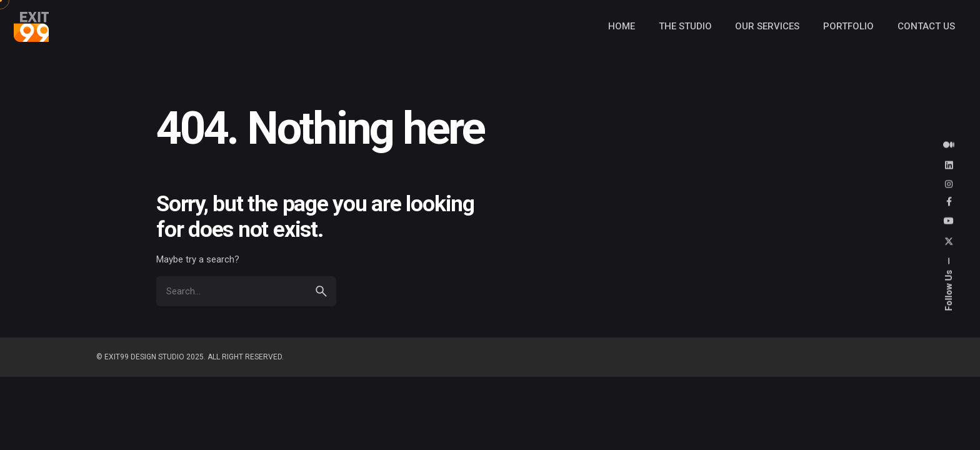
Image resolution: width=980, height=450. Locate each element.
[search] (321, 291)
